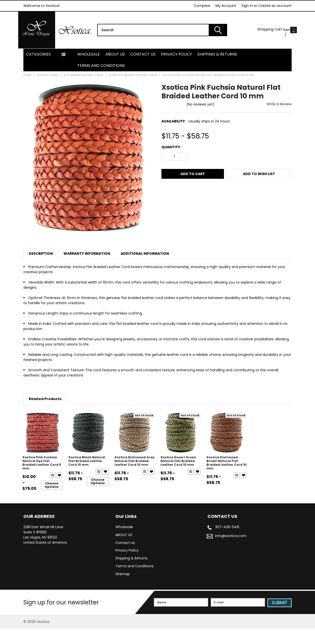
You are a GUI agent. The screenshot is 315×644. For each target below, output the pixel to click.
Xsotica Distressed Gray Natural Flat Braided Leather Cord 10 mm (134, 476)
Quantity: (171, 163)
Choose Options (52, 501)
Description (41, 269)
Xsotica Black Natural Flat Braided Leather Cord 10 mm (87, 476)
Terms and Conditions (101, 81)
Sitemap (123, 590)
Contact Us (143, 70)
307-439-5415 (227, 542)
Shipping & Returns (217, 70)
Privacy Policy (176, 70)
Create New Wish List (60, 491)
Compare (202, 6)
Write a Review (279, 120)
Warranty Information (87, 269)
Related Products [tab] (45, 414)
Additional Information (145, 269)
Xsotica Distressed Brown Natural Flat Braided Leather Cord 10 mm (227, 478)
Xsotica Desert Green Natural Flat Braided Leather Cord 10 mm (178, 476)
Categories (38, 70)
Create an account (275, 6)
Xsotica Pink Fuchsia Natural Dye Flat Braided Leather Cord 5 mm (42, 478)
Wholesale (89, 70)
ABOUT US (115, 70)
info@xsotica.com (231, 551)
